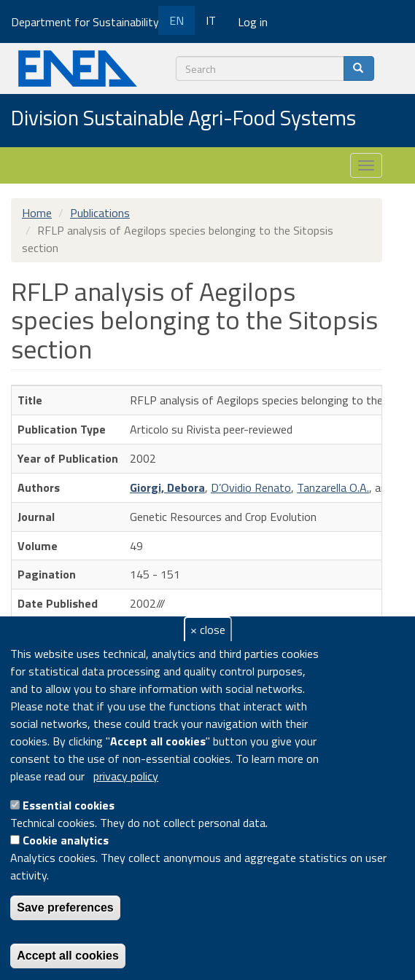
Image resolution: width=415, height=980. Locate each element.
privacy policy (126, 776)
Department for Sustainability (90, 22)
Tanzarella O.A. (333, 487)
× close (208, 630)
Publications (100, 213)
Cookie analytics (66, 840)
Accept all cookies (68, 956)
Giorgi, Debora (167, 487)
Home (37, 213)
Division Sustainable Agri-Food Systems (183, 119)
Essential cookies (69, 805)
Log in (253, 22)
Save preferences (65, 908)
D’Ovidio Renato (251, 487)
